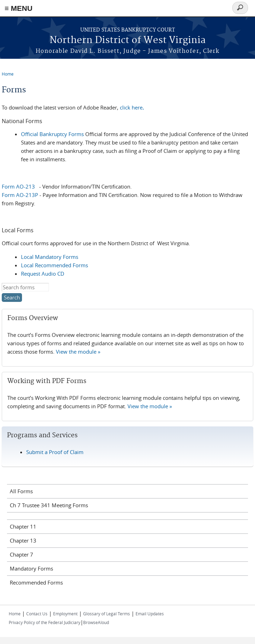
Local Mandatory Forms (50, 257)
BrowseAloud (96, 622)
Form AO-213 (18, 186)
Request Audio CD (43, 274)
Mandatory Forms (31, 568)
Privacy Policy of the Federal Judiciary (45, 622)
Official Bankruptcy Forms (52, 134)
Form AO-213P (20, 195)
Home (8, 74)
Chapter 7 (21, 554)
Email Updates (150, 614)
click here (132, 107)
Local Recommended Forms (54, 265)
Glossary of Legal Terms (107, 614)
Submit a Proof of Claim (55, 452)
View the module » (78, 352)
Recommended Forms (36, 582)
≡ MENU (19, 8)
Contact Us (37, 614)
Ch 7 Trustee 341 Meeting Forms (49, 505)
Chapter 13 (23, 540)
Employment (65, 614)
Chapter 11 (23, 526)
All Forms (21, 491)
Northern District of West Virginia (128, 40)
